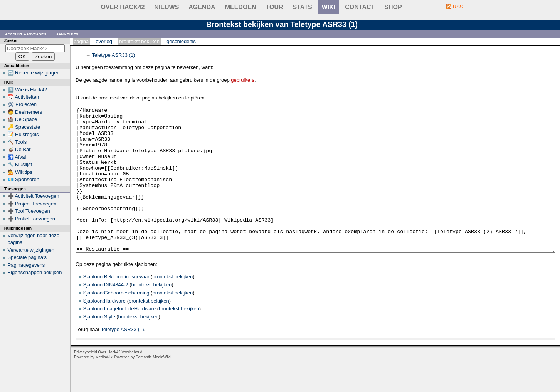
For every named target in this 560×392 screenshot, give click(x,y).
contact (360, 7)
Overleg (104, 41)
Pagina (81, 41)
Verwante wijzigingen (31, 250)
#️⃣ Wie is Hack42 (28, 90)
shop (393, 7)
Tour (275, 7)
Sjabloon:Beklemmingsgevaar (116, 305)
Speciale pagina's (27, 257)
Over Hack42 (123, 7)
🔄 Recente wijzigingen (34, 73)
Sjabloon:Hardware (105, 330)
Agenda (202, 7)
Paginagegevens (26, 265)
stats (303, 7)
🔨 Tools (17, 142)
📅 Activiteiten (24, 97)
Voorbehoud (132, 381)
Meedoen (241, 7)
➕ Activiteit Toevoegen (34, 196)
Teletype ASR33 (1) (113, 55)
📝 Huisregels (23, 134)
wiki (329, 7)
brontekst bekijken (172, 305)
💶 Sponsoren (24, 179)
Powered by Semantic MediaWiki (143, 386)
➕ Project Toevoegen (32, 204)
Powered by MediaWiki (94, 386)
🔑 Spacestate (24, 127)
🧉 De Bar (19, 149)
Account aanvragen (26, 34)
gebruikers (243, 80)
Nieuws (166, 7)
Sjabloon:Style (99, 346)
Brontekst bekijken (139, 41)
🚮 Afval (17, 157)
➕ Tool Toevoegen (29, 211)
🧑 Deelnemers (25, 112)
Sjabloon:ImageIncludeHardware (120, 337)
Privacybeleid (85, 381)
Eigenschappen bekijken (35, 272)
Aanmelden (67, 34)
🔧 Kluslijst (20, 164)
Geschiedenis (181, 41)
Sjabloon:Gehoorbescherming (116, 322)
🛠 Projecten (22, 104)
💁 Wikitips (20, 172)
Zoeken (12, 40)
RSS (458, 7)
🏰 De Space (23, 119)
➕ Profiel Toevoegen (31, 219)
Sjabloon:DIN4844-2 (106, 314)
